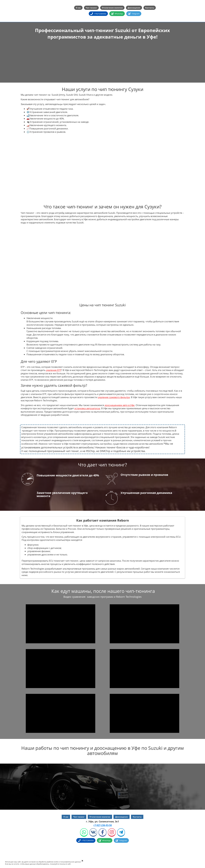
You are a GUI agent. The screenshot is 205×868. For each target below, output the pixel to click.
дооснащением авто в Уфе (120, 405)
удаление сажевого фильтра (114, 397)
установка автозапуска (87, 408)
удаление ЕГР (54, 370)
